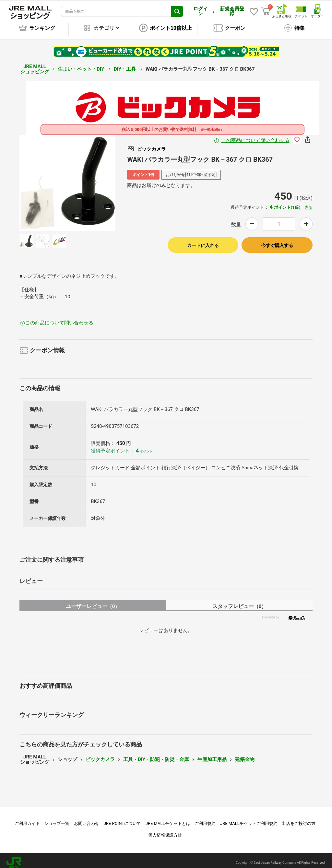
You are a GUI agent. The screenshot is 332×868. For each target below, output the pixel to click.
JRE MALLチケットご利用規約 (249, 819)
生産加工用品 (212, 755)
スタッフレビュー (239, 602)
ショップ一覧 (57, 819)
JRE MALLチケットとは (168, 819)
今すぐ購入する (277, 241)
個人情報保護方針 (165, 831)
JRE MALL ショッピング (35, 65)
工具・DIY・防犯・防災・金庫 (156, 755)
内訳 (309, 203)
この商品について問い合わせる (255, 136)
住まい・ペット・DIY (82, 65)
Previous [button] (44, 178)
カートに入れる (203, 241)
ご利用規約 (205, 819)
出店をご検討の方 (299, 819)
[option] (68, 178)
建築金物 (245, 755)
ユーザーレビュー (93, 602)
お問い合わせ (87, 819)
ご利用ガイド (27, 819)
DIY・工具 (125, 65)
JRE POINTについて (122, 819)
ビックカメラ (100, 755)
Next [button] (91, 178)
